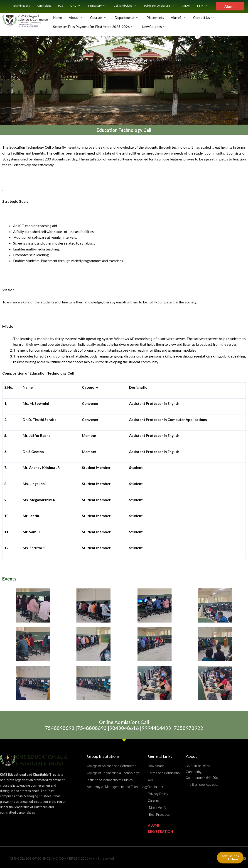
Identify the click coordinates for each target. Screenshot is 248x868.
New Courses (154, 27)
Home (58, 18)
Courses (98, 18)
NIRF (202, 6)
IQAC (75, 6)
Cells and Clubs (125, 6)
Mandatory (97, 6)
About (75, 18)
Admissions (44, 6)
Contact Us (203, 18)
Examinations (22, 6)
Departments (126, 18)
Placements (155, 18)
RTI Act (186, 6)
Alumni (178, 18)
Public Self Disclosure (159, 6)
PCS (60, 6)
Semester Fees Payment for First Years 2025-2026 (93, 27)
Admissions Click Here (230, 857)
